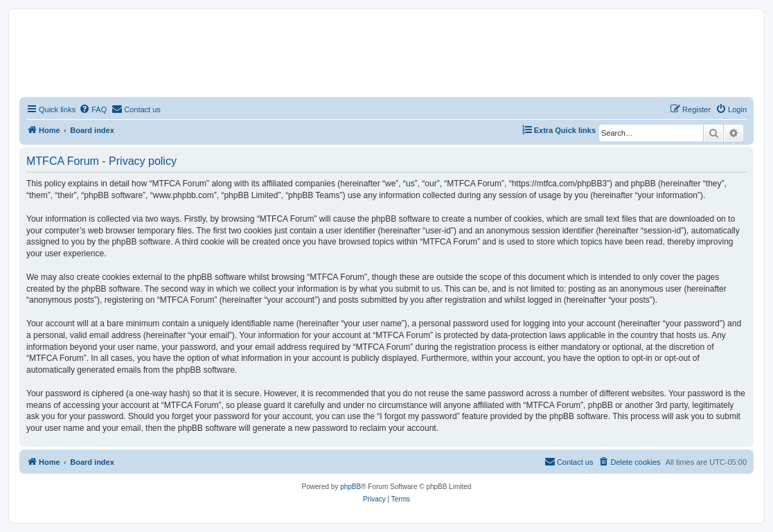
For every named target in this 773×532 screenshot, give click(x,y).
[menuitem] (93, 109)
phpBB (350, 487)
